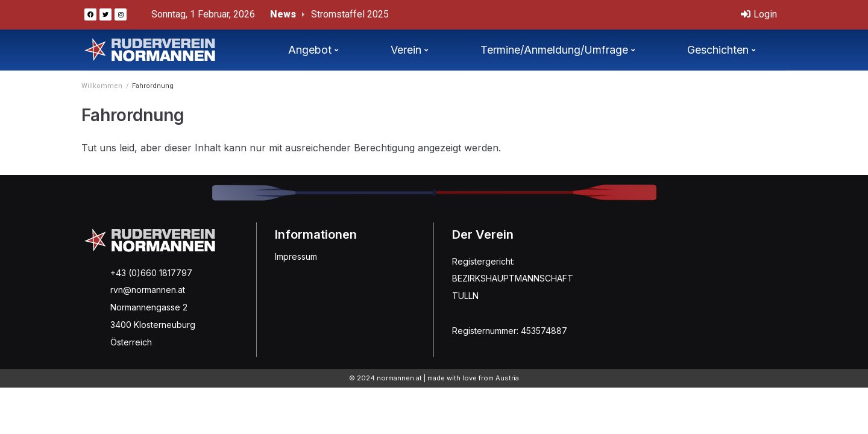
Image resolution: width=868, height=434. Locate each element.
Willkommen (102, 86)
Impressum (296, 256)
